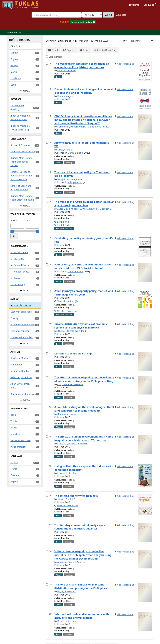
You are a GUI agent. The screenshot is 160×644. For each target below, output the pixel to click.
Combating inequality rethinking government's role (84, 240)
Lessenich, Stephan (67, 473)
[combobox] (57, 15)
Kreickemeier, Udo (67, 621)
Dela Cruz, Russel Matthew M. (72, 444)
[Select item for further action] (47, 64)
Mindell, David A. (80, 209)
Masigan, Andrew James (70, 179)
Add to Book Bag (105, 50)
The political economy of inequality (76, 496)
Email (53, 50)
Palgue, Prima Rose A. (98, 127)
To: (27, 220)
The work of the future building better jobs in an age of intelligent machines (84, 204)
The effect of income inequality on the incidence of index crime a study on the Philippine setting (84, 379)
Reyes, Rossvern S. (67, 592)
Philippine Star (75, 182)
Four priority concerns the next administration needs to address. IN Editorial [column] (83, 266)
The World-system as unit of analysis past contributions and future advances (80, 527)
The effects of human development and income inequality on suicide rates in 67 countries (84, 438)
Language (150, 5)
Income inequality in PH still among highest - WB (82, 144)
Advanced (121, 15)
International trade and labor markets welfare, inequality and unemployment (84, 616)
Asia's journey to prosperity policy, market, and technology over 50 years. (84, 293)
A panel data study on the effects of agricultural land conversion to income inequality (84, 409)
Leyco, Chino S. (65, 150)
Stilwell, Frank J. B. (67, 499)
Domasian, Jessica (66, 414)
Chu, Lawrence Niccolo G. (70, 384)
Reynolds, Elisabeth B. (100, 209)
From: (14, 220)
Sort (125, 41)
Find (108, 15)
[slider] (12, 231)
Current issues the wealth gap (73, 354)
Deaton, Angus (65, 96)
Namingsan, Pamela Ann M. (72, 127)
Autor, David (64, 209)
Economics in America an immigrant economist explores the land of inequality (84, 91)
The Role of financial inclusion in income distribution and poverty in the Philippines (81, 586)
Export (69, 50)
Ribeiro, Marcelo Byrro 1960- (72, 331)
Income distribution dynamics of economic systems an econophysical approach (81, 326)
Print (84, 50)
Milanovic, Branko (66, 70)
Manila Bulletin (75, 153)
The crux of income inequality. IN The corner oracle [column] (82, 174)
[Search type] (92, 15)
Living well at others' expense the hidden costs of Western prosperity (84, 468)
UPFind (10, 4)
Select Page (55, 57)
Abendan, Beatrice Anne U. (71, 562)
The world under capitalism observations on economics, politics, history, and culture (82, 65)
